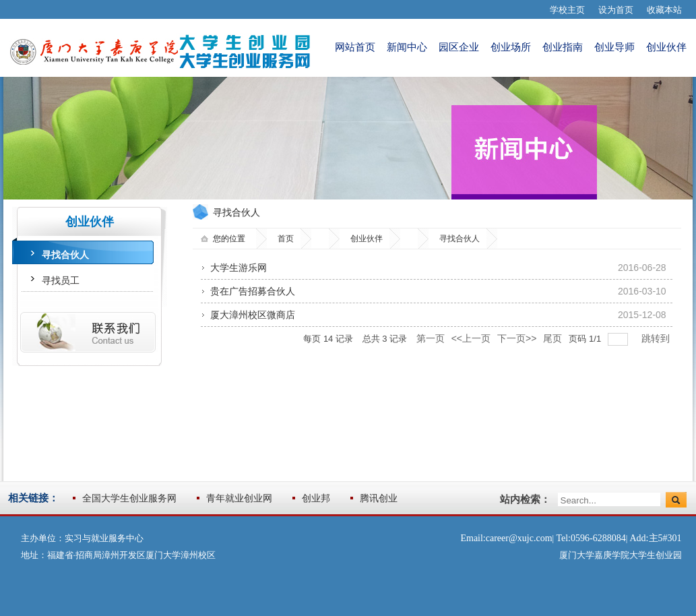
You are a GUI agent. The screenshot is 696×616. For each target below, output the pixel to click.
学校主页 (567, 10)
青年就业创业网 (239, 498)
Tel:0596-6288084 (591, 538)
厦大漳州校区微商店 (253, 315)
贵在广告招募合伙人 (253, 291)
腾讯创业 (379, 498)
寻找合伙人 (65, 255)
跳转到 (657, 338)
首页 (286, 239)
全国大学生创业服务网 (129, 498)
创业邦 (316, 498)
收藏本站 (664, 10)
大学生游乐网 (239, 268)
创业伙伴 (367, 239)
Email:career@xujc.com (506, 538)
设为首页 (616, 10)
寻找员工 (61, 280)
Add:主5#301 (656, 538)
